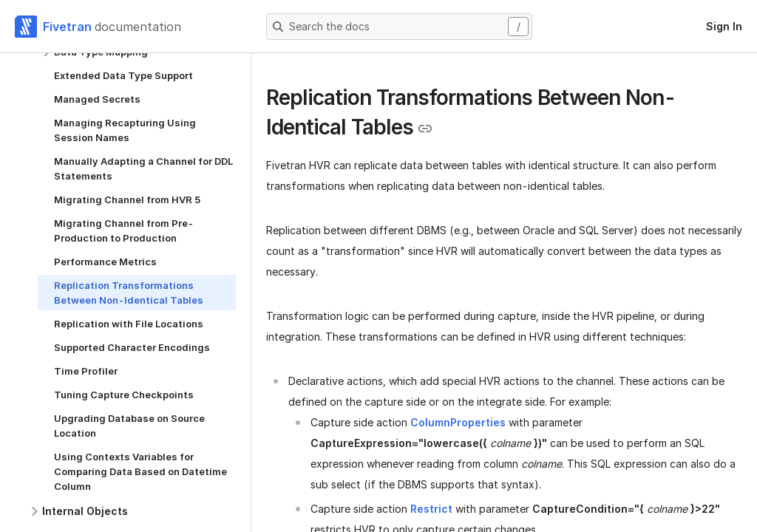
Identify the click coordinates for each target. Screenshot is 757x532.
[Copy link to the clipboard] (425, 129)
